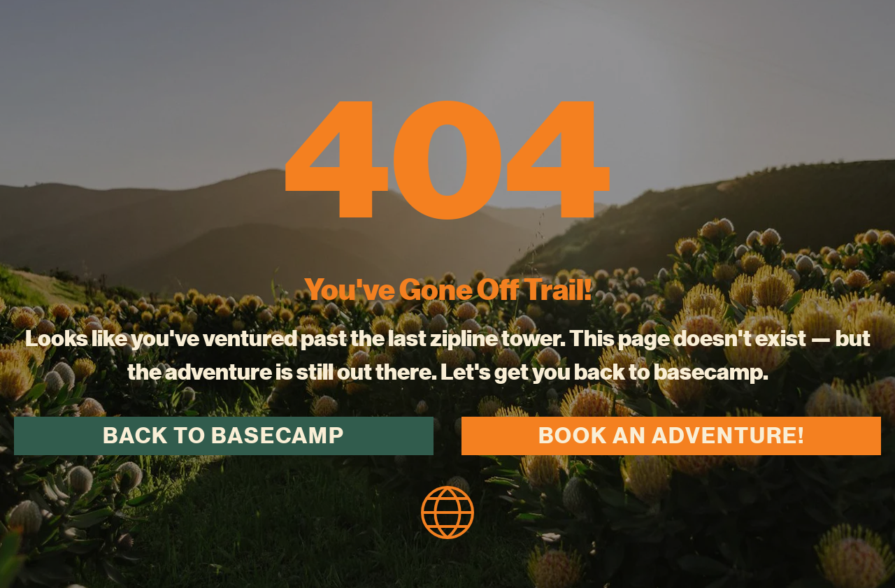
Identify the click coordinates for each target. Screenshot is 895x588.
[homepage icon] (447, 510)
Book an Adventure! (672, 436)
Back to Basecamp (224, 436)
